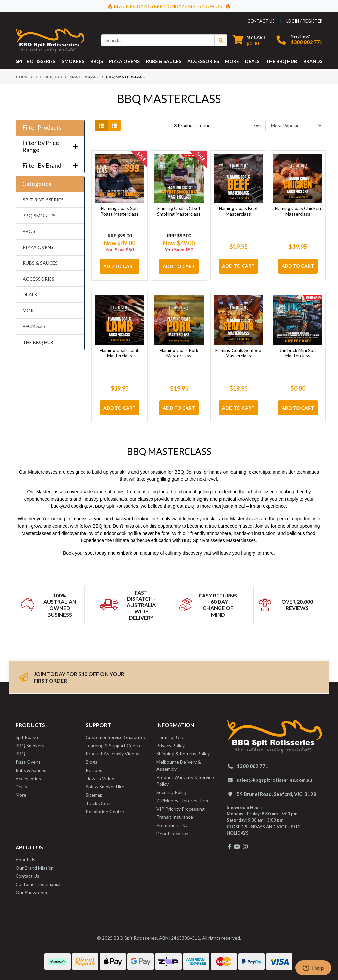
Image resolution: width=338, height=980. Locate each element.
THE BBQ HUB (38, 342)
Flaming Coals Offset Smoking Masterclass (179, 211)
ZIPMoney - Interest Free (183, 800)
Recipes (94, 770)
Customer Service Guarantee (116, 737)
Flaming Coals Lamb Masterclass (120, 353)
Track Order (98, 803)
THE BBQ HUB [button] (281, 61)
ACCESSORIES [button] (203, 61)
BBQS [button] (97, 61)
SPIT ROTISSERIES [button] (35, 61)
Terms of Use (170, 737)
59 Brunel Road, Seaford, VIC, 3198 (276, 794)
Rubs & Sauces (31, 770)
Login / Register (304, 21)
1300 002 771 (307, 42)
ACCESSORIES (39, 279)
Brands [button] (313, 61)
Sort (258, 125)
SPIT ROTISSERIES (43, 200)
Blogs (92, 762)
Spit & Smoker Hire (105, 787)
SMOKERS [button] (73, 61)
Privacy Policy (170, 745)
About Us (25, 859)
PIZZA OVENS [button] (124, 61)
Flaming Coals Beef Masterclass (238, 211)
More (21, 795)
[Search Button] (221, 40)
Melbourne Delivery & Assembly (179, 765)
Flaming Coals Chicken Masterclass (298, 211)
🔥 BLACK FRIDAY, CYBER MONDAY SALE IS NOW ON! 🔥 (169, 6)
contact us (261, 21)
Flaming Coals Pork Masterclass (179, 353)
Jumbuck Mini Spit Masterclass (298, 353)
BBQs (22, 754)
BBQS (29, 231)
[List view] (114, 125)
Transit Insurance (175, 817)
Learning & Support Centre (114, 745)
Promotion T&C (173, 825)
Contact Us (27, 876)
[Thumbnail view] (101, 125)
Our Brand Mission (35, 868)
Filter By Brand (50, 165)
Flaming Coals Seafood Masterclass (238, 353)
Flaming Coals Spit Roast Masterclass (119, 211)
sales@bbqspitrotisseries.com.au (274, 780)
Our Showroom (31, 892)
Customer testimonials (39, 884)
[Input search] (158, 40)
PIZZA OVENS (38, 247)
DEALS (30, 295)
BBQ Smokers (30, 745)
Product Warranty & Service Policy (185, 781)
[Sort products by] (294, 125)
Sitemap (94, 795)
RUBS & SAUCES (40, 263)
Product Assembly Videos (113, 754)
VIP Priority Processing (181, 809)
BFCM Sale (34, 326)
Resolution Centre (105, 811)
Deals (21, 787)
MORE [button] (232, 61)
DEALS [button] (252, 61)
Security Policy (172, 792)
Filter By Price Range (50, 147)
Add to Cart (119, 266)
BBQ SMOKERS (39, 215)
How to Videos (101, 778)
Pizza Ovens (28, 762)
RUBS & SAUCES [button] (164, 61)
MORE (30, 310)
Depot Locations (174, 833)
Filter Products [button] (42, 127)
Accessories (28, 778)
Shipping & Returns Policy (183, 754)
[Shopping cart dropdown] (249, 40)
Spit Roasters (30, 737)
